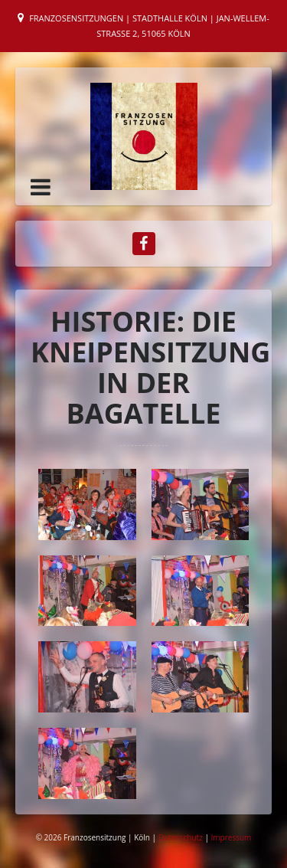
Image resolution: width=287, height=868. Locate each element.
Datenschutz (182, 837)
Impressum (232, 837)
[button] (41, 187)
